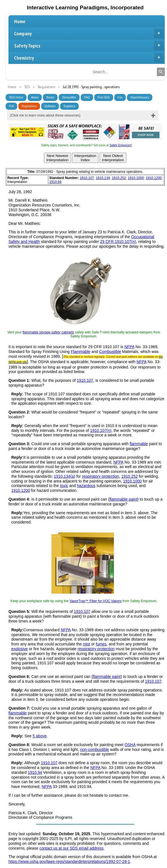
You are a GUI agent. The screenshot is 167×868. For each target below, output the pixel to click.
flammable (139, 444)
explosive (19, 649)
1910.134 (103, 178)
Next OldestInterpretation (113, 158)
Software (50, 106)
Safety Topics (89, 46)
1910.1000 (136, 178)
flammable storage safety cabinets (48, 332)
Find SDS (104, 97)
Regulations (29, 106)
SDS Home (16, 97)
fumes (101, 644)
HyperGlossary (140, 97)
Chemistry (89, 58)
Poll (11, 106)
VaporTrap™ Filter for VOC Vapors (95, 601)
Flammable (81, 352)
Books (50, 97)
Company (89, 33)
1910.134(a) (65, 476)
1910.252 (119, 178)
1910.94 (55, 182)
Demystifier (69, 97)
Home (20, 21)
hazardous (86, 486)
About (35, 97)
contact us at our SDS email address (72, 848)
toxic (64, 486)
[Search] (161, 72)
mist (87, 644)
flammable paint (123, 499)
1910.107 (87, 178)
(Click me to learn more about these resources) (45, 115)
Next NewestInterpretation (57, 158)
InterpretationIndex (85, 158)
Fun (120, 97)
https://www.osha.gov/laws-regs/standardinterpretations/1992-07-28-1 (69, 861)
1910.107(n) (101, 430)
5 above (40, 736)
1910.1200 (154, 178)
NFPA (129, 347)
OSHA (130, 745)
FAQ (87, 97)
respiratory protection (101, 476)
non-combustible (95, 749)
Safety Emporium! (121, 145)
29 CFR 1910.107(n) (118, 242)
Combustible (110, 352)
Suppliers (69, 106)
